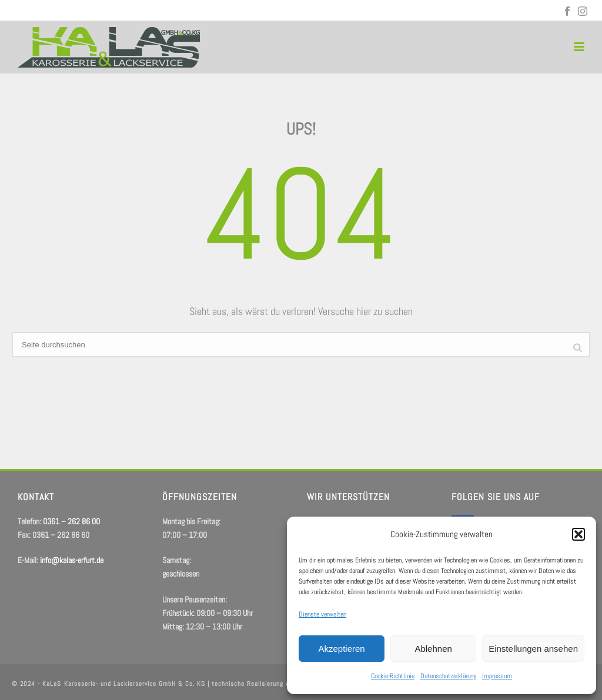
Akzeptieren (341, 649)
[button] (578, 534)
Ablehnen (433, 649)
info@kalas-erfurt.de (138, 11)
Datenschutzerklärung (448, 676)
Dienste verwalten (322, 614)
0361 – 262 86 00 (54, 11)
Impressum (497, 676)
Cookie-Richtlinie (393, 676)
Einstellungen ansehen (533, 649)
